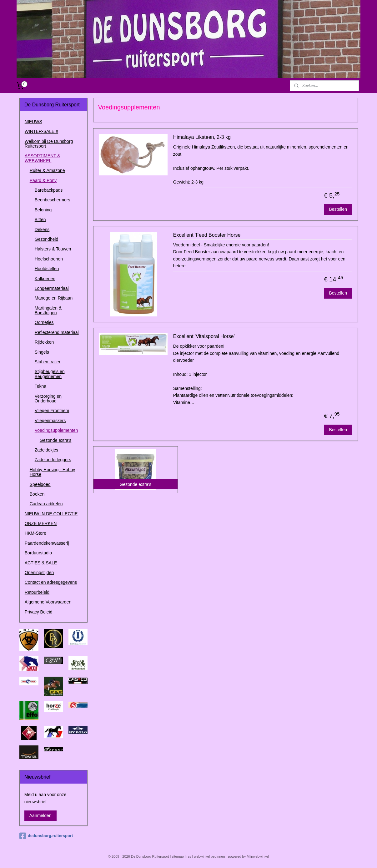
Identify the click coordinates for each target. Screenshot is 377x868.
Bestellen (338, 209)
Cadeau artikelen (46, 504)
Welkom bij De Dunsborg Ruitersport (49, 144)
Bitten (40, 220)
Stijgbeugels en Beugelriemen (50, 374)
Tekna (40, 386)
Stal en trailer (48, 362)
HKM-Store (35, 533)
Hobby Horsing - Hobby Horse (53, 472)
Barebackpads (49, 190)
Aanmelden (40, 815)
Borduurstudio (38, 553)
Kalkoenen (45, 279)
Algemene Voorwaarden (48, 602)
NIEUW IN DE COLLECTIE (51, 514)
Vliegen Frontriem (52, 411)
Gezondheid (47, 239)
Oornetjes (44, 322)
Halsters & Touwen (53, 249)
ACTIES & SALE (41, 563)
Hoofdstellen (47, 269)
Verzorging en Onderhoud (48, 399)
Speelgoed (40, 484)
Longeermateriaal (52, 288)
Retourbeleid (37, 592)
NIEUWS (33, 122)
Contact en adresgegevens (51, 582)
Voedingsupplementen (56, 430)
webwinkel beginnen (210, 856)
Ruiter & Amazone (47, 170)
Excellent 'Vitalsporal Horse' (204, 336)
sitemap (178, 856)
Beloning (43, 210)
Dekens (42, 230)
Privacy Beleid (39, 612)
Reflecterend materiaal (57, 332)
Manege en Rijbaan (54, 298)
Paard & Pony (43, 180)
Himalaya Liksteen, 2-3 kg (202, 137)
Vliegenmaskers (50, 421)
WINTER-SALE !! (41, 131)
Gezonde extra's (56, 440)
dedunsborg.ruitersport (46, 836)
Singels (42, 352)
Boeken (37, 494)
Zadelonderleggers (53, 460)
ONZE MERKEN (41, 523)
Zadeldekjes (47, 450)
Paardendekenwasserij (47, 543)
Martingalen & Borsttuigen (48, 310)
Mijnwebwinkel (258, 856)
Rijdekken (44, 342)
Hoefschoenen (49, 259)
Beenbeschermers (53, 200)
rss (189, 856)
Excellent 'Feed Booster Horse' (207, 235)
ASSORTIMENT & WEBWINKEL (43, 158)
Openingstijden (39, 573)
